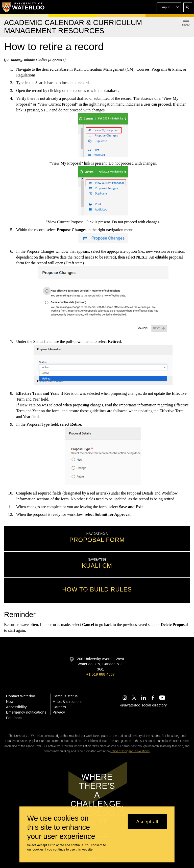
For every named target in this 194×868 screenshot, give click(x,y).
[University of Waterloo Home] (23, 7)
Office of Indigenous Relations (130, 751)
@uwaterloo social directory (143, 705)
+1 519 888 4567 (101, 674)
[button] (169, 7)
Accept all (147, 822)
